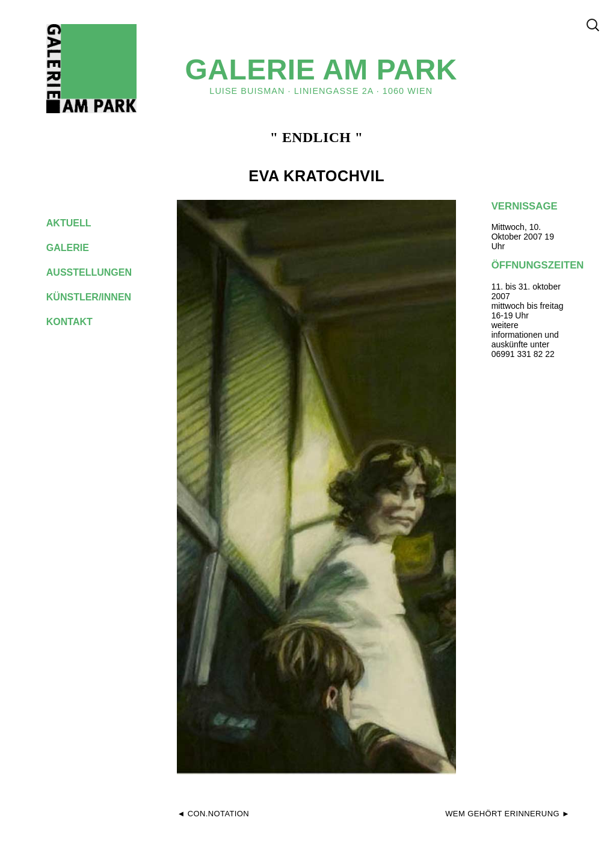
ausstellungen (99, 272)
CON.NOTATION (218, 814)
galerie (77, 248)
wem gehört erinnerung (502, 814)
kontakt (79, 322)
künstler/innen (98, 297)
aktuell (78, 223)
